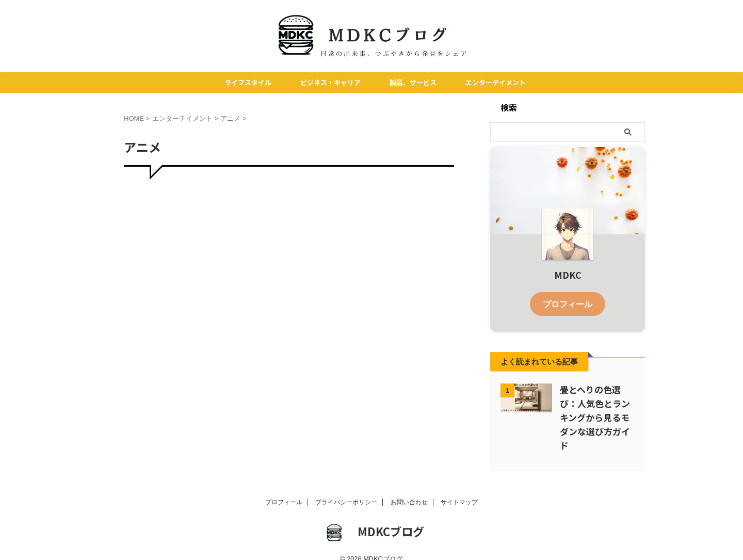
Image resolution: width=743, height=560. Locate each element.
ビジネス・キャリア (330, 82)
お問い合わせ (409, 489)
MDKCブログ (391, 518)
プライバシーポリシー (346, 489)
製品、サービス (413, 82)
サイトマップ (459, 489)
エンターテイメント (496, 82)
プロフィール (568, 303)
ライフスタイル (248, 82)
